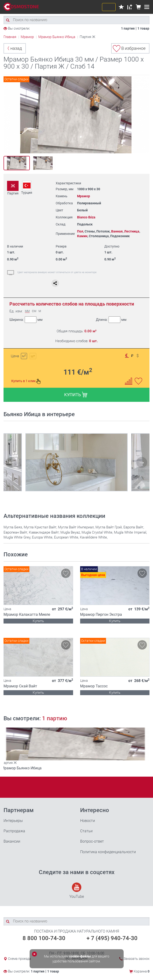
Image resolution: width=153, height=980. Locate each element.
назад (14, 48)
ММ (27, 311)
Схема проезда (20, 959)
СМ (34, 311)
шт (33, 356)
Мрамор (84, 196)
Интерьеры (13, 821)
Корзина (142, 971)
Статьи (86, 831)
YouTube (77, 891)
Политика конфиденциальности (108, 852)
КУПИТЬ (76, 395)
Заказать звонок (137, 959)
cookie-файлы (80, 956)
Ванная (117, 231)
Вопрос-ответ (92, 841)
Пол (80, 231)
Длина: (111, 320)
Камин (82, 236)
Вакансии (12, 841)
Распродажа (14, 831)
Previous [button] (8, 115)
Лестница (132, 231)
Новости (88, 821)
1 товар (143, 28)
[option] (76, 115)
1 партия (128, 28)
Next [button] (145, 115)
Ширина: (26, 320)
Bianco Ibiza (86, 217)
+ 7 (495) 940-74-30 (112, 938)
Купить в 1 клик (26, 381)
